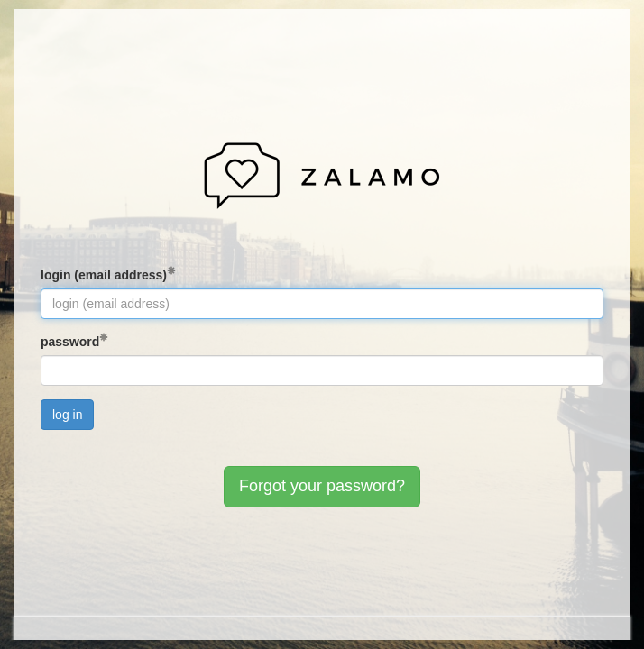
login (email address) (104, 275)
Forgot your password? (322, 486)
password (70, 342)
